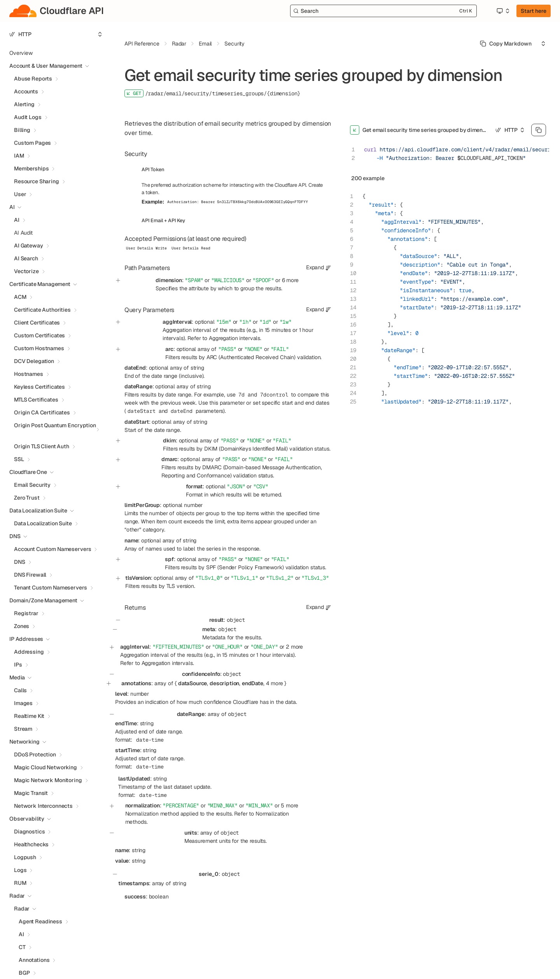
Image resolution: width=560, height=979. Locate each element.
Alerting (24, 104)
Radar (22, 909)
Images (23, 703)
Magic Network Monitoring (48, 780)
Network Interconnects (43, 806)
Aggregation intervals (234, 338)
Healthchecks (31, 844)
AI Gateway (29, 246)
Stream (23, 729)
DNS (20, 562)
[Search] (383, 11)
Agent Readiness (40, 921)
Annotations (34, 960)
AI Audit (23, 233)
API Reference (142, 44)
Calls (20, 690)
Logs (20, 870)
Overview (21, 53)
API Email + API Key (163, 220)
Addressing (29, 652)
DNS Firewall (30, 575)
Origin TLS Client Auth (42, 446)
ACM (20, 297)
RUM (20, 883)
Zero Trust (27, 498)
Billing (22, 130)
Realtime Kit (29, 716)
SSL (19, 459)
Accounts (26, 91)
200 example (368, 178)
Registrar (26, 613)
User (20, 194)
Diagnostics (29, 832)
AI (17, 220)
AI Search (26, 258)
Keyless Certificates (39, 387)
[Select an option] (503, 11)
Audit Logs (28, 117)
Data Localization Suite (43, 523)
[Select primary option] (506, 44)
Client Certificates (37, 323)
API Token (153, 169)
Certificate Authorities (42, 310)
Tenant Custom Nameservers (51, 588)
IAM (19, 156)
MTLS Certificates (36, 400)
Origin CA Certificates (42, 412)
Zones (22, 626)
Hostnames (29, 374)
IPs (18, 665)
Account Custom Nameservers (52, 549)
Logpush (25, 857)
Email (205, 44)
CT (22, 947)
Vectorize (26, 271)
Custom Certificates (39, 335)
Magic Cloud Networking (45, 767)
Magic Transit (31, 793)
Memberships (31, 168)
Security (234, 44)
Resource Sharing (37, 181)
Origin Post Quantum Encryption (55, 425)
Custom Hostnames (39, 348)
